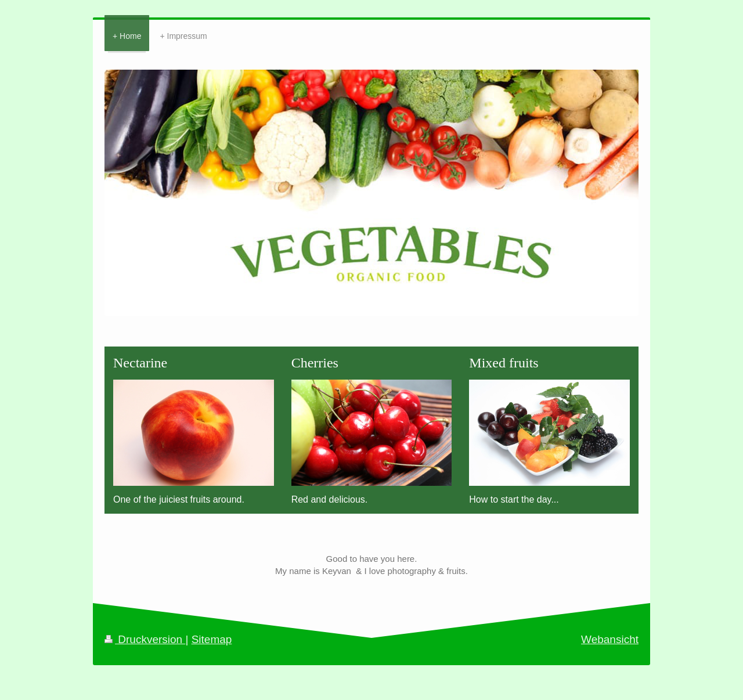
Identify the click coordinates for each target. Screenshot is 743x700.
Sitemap (212, 639)
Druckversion (145, 639)
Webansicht (610, 639)
